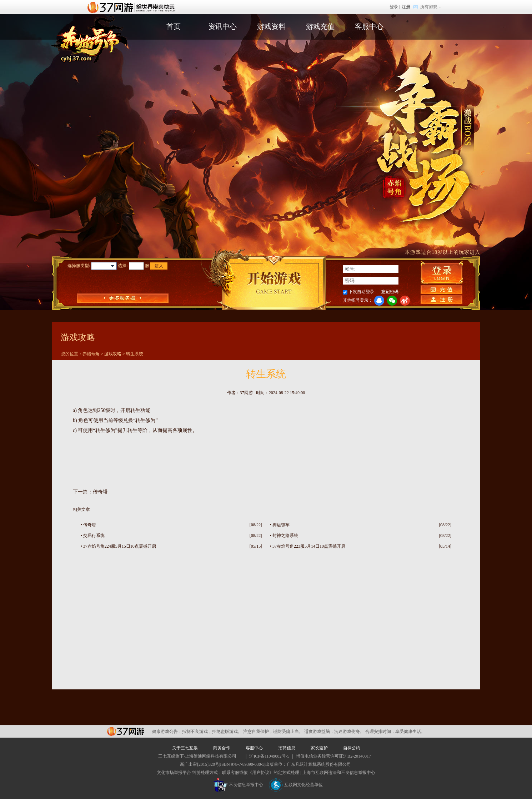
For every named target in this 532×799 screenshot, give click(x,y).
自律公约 (352, 748)
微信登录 (392, 301)
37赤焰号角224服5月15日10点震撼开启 (120, 546)
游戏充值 (320, 26)
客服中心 (369, 26)
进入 (159, 266)
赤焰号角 (91, 354)
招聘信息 (287, 748)
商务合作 (222, 748)
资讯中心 (222, 26)
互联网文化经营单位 (296, 785)
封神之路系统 (285, 536)
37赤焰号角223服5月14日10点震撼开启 (309, 546)
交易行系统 (94, 536)
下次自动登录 (361, 292)
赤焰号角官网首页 (89, 39)
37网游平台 (126, 731)
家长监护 (319, 748)
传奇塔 (100, 492)
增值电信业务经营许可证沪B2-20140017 (333, 756)
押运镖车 (281, 525)
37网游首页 (133, 7)
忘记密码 (390, 292)
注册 (406, 7)
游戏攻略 (113, 354)
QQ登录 (379, 301)
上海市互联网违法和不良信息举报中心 (339, 773)
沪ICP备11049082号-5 (269, 756)
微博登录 (405, 301)
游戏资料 (271, 26)
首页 (174, 26)
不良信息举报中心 (238, 785)
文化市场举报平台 (174, 773)
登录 (394, 7)
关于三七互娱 (185, 748)
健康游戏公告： (167, 732)
